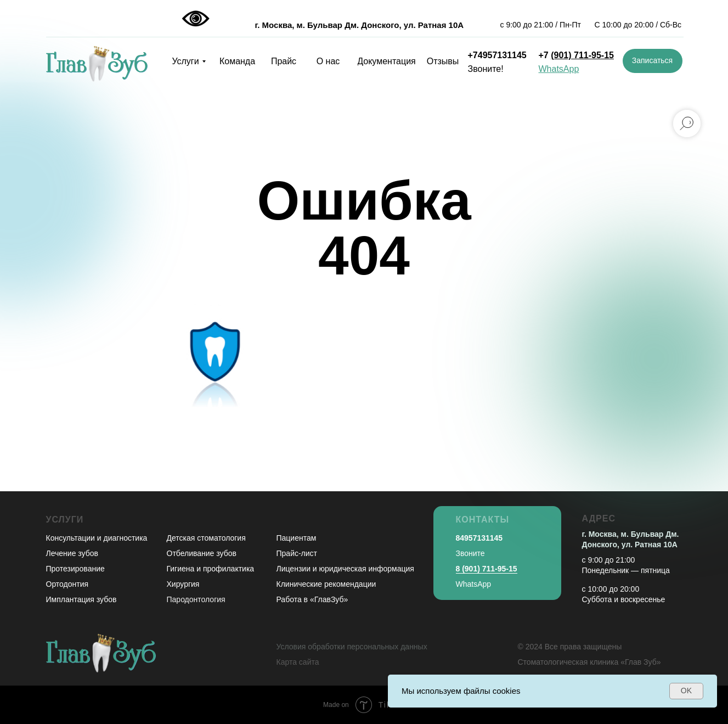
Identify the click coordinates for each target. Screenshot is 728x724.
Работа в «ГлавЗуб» (312, 599)
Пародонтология (196, 599)
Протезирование (75, 569)
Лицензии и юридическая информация (345, 569)
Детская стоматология (206, 538)
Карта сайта (298, 662)
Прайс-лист (297, 553)
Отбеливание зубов (202, 553)
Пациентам (297, 538)
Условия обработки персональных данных (352, 647)
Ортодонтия (67, 584)
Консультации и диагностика (97, 538)
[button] (653, 61)
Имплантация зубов (81, 599)
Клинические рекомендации (326, 584)
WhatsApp (474, 584)
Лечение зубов (72, 553)
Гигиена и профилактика (211, 569)
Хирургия (183, 584)
